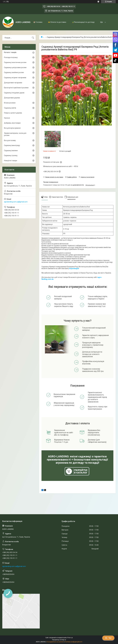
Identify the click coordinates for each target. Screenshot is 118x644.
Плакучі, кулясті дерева (13, 113)
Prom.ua (70, 638)
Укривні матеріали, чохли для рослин (15, 134)
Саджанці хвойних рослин (14, 72)
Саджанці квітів (10, 108)
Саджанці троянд (11, 155)
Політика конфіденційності (73, 642)
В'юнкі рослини (10, 103)
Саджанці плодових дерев (14, 93)
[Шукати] (33, 38)
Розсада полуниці (11, 57)
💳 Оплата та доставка (57, 22)
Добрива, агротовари (12, 123)
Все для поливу (10, 140)
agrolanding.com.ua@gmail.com (16, 202)
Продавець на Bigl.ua (59, 640)
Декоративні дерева (12, 98)
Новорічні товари (11, 161)
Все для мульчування (12, 128)
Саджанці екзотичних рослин (15, 62)
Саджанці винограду (12, 145)
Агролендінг (74, 268)
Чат (108, 638)
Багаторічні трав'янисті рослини (16, 88)
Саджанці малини (11, 150)
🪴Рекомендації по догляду (83, 22)
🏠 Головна (38, 22)
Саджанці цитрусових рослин (15, 67)
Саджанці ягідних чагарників (15, 78)
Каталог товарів (10, 52)
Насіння (7, 118)
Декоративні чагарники (13, 83)
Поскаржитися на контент (55, 642)
